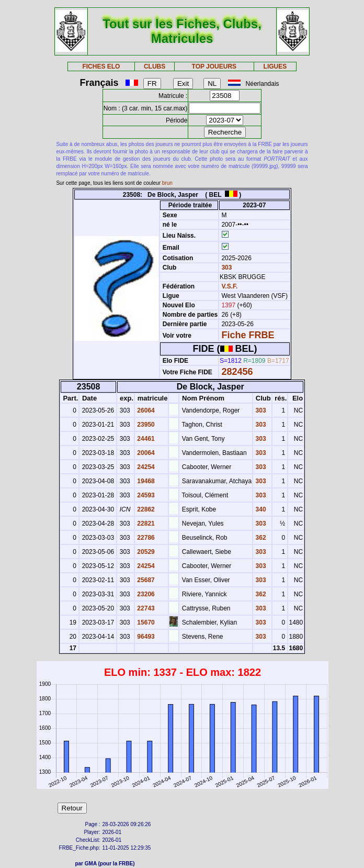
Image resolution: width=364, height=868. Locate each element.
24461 (145, 439)
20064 (145, 453)
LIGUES (275, 66)
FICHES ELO (101, 66)
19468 (145, 481)
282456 (237, 372)
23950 (145, 425)
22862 (145, 509)
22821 (145, 524)
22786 (145, 538)
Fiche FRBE (248, 335)
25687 (145, 580)
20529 (145, 552)
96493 (145, 637)
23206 (145, 594)
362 (260, 538)
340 (260, 509)
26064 (145, 410)
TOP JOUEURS (214, 66)
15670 (145, 622)
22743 (145, 608)
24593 (145, 495)
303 (226, 268)
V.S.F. (229, 286)
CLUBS (155, 66)
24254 (145, 467)
